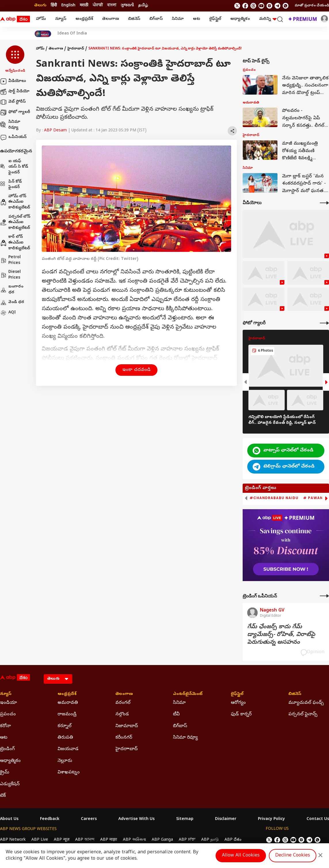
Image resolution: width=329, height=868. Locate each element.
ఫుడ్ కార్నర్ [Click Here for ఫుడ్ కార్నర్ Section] (241, 714)
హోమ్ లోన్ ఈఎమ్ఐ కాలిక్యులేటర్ (15, 202)
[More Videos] (324, 203)
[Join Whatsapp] (286, 6)
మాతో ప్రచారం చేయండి (312, 6)
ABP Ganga (162, 840)
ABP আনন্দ (85, 840)
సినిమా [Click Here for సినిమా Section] (179, 703)
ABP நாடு (210, 840)
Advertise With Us (136, 819)
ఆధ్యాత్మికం (240, 19)
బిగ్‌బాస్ (156, 19)
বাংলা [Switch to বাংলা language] (112, 6)
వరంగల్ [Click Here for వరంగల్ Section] (123, 703)
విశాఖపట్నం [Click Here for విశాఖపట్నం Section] (69, 773)
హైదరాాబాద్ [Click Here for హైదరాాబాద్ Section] (127, 749)
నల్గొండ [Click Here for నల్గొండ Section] (122, 714)
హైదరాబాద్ (76, 49)
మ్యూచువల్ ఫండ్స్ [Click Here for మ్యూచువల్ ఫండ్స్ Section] (306, 703)
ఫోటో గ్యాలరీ (15, 112)
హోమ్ (41, 19)
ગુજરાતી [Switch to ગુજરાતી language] (127, 6)
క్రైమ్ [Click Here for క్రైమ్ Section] (5, 773)
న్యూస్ (61, 19)
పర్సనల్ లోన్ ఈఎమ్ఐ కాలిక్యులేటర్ (15, 223)
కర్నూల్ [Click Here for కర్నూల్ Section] (64, 726)
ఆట (196, 19)
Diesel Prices (10, 275)
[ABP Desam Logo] (15, 19)
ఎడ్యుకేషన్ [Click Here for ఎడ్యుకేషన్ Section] (10, 784)
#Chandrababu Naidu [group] (274, 498)
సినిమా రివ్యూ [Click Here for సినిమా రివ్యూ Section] (185, 738)
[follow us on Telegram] (277, 6)
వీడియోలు (13, 81)
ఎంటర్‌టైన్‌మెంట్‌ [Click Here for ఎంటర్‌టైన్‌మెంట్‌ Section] (188, 694)
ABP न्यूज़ (62, 840)
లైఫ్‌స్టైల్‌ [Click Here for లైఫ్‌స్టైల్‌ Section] (237, 694)
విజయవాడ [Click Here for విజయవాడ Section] (68, 749)
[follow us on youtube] (261, 6)
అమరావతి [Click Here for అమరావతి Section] (68, 703)
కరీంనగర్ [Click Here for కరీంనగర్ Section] (124, 738)
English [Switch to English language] (68, 6)
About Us (9, 819)
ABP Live (40, 840)
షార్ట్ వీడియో (15, 92)
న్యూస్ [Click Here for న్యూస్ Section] (6, 694)
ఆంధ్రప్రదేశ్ (84, 19)
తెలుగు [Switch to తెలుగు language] (40, 6)
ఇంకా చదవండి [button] (136, 370)
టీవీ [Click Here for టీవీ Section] (176, 714)
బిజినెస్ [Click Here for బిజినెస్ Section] (295, 694)
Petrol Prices (10, 260)
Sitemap (185, 819)
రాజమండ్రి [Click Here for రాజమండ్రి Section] (67, 714)
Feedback (50, 819)
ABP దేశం (233, 840)
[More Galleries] (324, 323)
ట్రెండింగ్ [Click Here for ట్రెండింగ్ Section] (7, 749)
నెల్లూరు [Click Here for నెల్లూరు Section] (65, 761)
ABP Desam (55, 131)
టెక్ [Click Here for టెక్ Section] (3, 796)
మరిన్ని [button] (268, 19)
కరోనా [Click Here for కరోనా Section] (5, 726)
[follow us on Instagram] (269, 6)
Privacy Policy (271, 819)
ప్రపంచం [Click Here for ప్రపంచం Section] (8, 714)
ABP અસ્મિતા (134, 840)
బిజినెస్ (134, 19)
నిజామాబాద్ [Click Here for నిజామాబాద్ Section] (127, 726)
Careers (89, 819)
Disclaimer (226, 819)
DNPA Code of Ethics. (67, 851)
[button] (15, 60)
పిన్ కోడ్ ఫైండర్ (11, 185)
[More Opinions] (324, 596)
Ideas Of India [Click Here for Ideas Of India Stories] (72, 34)
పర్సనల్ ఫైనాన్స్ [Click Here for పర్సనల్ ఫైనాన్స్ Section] (303, 714)
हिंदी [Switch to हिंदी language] (54, 6)
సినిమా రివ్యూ (10, 125)
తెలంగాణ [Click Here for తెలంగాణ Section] (124, 694)
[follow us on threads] (253, 6)
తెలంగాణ (111, 19)
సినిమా (178, 19)
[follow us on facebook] (245, 6)
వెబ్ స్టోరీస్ (13, 102)
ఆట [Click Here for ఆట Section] (4, 738)
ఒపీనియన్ (13, 137)
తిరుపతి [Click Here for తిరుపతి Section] (65, 738)
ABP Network (13, 840)
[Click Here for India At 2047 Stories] (43, 34)
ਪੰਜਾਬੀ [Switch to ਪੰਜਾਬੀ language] (98, 6)
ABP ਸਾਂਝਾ (187, 840)
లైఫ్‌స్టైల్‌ (215, 19)
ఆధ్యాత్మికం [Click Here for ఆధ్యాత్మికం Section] (10, 761)
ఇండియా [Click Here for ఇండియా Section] (8, 703)
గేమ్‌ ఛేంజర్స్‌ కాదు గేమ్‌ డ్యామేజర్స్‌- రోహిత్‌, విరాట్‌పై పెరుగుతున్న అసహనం (281, 635)
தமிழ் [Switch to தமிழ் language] (143, 6)
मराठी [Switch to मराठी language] (84, 6)
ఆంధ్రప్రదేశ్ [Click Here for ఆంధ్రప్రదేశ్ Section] (67, 694)
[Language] (58, 679)
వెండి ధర (12, 302)
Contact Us (318, 819)
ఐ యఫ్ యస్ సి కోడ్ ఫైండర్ (14, 167)
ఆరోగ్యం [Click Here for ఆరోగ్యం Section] (238, 703)
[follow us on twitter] (237, 6)
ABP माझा (109, 840)
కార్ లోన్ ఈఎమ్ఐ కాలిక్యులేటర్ (15, 243)
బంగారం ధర (12, 290)
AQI (8, 313)
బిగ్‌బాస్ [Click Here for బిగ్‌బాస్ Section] (180, 726)
